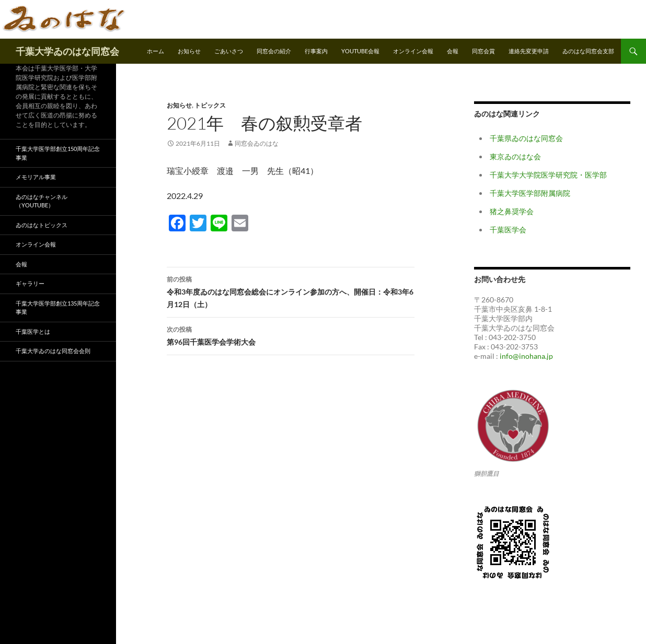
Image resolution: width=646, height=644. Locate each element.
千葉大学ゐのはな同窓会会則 (53, 351)
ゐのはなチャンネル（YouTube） (42, 201)
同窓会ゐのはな (257, 143)
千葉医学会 (508, 230)
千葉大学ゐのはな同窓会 (67, 51)
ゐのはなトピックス (42, 225)
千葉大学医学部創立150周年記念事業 (58, 153)
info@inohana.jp (526, 356)
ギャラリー (30, 283)
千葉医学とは (33, 331)
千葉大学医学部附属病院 (530, 193)
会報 (453, 51)
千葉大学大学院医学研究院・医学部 (548, 175)
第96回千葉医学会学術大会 (291, 335)
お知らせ (189, 51)
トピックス (210, 105)
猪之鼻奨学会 (512, 211)
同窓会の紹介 (274, 51)
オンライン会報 (413, 51)
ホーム (155, 51)
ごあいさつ (229, 51)
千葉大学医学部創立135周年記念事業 (58, 308)
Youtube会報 (360, 51)
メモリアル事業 (36, 177)
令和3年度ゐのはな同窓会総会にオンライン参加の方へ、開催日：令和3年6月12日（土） (291, 291)
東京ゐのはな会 (515, 156)
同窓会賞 (483, 51)
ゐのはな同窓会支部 (588, 51)
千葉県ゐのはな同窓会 (526, 138)
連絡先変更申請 (529, 51)
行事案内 (316, 51)
